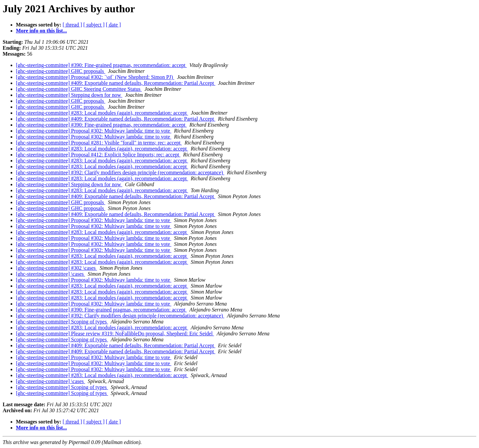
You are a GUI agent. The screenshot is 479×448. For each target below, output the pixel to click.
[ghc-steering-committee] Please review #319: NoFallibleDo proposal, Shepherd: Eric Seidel (115, 334)
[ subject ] (94, 25)
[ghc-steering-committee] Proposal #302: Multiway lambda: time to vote (94, 131)
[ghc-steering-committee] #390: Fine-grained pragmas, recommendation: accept (101, 65)
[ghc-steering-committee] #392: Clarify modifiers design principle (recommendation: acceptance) (120, 172)
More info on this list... (41, 31)
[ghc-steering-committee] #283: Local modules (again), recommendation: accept (102, 113)
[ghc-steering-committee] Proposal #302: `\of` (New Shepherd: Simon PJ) (95, 77)
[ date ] (113, 25)
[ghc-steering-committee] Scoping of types (62, 322)
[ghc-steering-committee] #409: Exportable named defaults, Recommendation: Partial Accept (116, 83)
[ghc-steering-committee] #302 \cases (56, 268)
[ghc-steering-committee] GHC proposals (61, 71)
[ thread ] (72, 25)
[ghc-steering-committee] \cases (51, 274)
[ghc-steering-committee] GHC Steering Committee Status (79, 89)
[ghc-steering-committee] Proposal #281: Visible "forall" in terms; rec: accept (99, 143)
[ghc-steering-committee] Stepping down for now (69, 95)
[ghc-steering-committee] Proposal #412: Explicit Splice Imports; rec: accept (98, 155)
